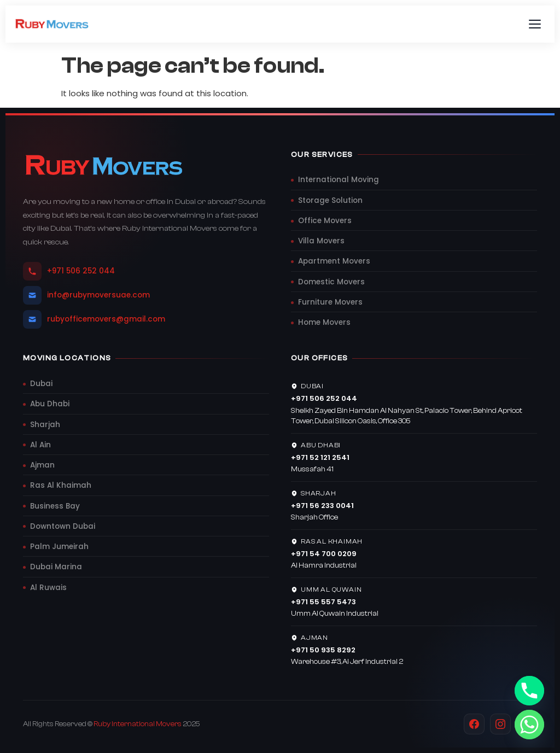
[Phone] (529, 691)
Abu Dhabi (50, 404)
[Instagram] (500, 724)
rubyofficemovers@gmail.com (94, 319)
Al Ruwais (48, 588)
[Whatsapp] (529, 725)
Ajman (42, 465)
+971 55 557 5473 (323, 602)
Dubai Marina (56, 567)
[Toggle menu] (535, 24)
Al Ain (40, 445)
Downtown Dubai (63, 526)
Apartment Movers (334, 261)
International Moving (339, 180)
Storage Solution (330, 200)
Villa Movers (321, 241)
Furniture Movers (330, 302)
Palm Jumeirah (59, 547)
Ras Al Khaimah (61, 485)
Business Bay (55, 506)
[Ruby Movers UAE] (52, 24)
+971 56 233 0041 (322, 506)
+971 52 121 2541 (320, 457)
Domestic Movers (331, 282)
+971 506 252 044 (69, 271)
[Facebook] (474, 724)
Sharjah (45, 425)
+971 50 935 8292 (323, 650)
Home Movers (324, 322)
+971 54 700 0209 (324, 554)
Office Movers (325, 221)
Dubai (41, 384)
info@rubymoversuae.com (86, 295)
